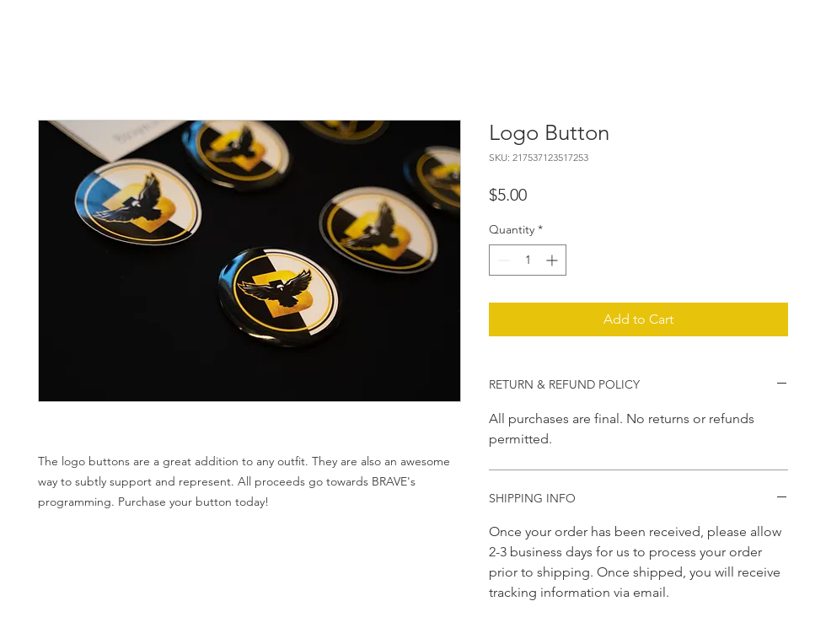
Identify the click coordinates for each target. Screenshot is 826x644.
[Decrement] (502, 260)
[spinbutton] (528, 260)
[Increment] (553, 260)
